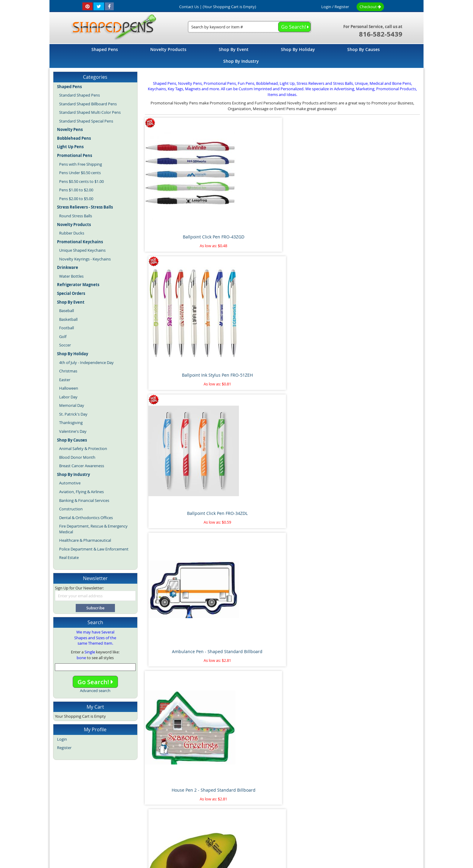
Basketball (68, 319)
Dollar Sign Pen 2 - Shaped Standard (317, 542)
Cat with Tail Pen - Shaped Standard (388, 542)
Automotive (70, 483)
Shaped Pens (201, 823)
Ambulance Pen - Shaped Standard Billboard (388, 207)
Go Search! (95, 682)
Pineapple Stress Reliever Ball (247, 763)
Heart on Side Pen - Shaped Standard (177, 542)
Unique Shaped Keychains (82, 250)
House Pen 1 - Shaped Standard (388, 428)
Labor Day (68, 397)
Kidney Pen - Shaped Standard (317, 428)
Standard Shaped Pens (79, 95)
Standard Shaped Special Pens (86, 121)
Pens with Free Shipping (81, 164)
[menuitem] (105, 49)
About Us (168, 810)
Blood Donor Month (77, 457)
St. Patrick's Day (73, 414)
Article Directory (197, 810)
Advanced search (95, 691)
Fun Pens (251, 823)
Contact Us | (190, 7)
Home (124, 810)
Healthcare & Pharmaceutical (85, 540)
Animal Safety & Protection (83, 448)
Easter (65, 380)
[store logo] (112, 27)
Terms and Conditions (239, 810)
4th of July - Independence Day (86, 362)
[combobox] (249, 27)
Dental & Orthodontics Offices (86, 518)
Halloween (69, 388)
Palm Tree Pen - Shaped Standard (317, 319)
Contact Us (275, 810)
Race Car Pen (388, 763)
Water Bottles (71, 276)
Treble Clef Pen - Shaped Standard (388, 319)
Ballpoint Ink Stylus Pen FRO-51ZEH (247, 207)
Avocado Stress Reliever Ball (247, 316)
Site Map (144, 810)
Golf (63, 337)
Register (342, 7)
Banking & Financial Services (84, 500)
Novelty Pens (228, 823)
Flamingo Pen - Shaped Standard (247, 542)
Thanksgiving (71, 423)
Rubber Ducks (72, 233)
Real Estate (69, 557)
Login (326, 7)
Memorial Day (72, 405)
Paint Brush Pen (388, 651)
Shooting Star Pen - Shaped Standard (177, 431)
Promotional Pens (278, 823)
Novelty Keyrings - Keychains (85, 259)
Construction (71, 509)
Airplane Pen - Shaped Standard (177, 654)
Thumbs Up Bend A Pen (317, 763)
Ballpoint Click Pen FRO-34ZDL (317, 204)
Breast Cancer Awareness (82, 466)
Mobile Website (338, 810)
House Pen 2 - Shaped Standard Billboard (177, 319)
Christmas (68, 371)
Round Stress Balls (76, 216)
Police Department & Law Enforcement (94, 549)
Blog (183, 823)
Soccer (65, 345)
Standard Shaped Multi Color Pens (90, 112)
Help (363, 810)
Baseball (67, 311)
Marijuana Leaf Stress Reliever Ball (317, 654)
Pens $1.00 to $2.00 (76, 190)
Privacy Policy (305, 810)
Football (67, 328)
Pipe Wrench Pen (247, 651)
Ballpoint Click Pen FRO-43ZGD (177, 204)
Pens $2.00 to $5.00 (76, 199)
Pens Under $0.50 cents (80, 173)
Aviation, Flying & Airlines (81, 492)
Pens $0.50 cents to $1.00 (81, 181)
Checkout (370, 7)
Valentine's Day (73, 431)
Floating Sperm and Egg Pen (177, 763)
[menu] (237, 56)
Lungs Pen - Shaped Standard (247, 428)
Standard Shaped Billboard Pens (88, 104)
